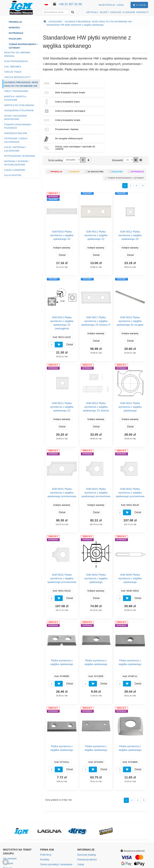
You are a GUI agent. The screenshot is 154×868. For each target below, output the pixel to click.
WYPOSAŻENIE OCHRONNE (20, 156)
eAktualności (84, 833)
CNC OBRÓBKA (13, 67)
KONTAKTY (142, 12)
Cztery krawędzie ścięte (98, 93)
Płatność (7, 823)
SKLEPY (104, 12)
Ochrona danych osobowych (17, 846)
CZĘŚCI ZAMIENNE (15, 170)
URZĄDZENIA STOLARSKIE (19, 110)
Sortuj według (55, 114)
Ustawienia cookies (87, 837)
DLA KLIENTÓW (13, 175)
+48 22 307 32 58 (70, 4)
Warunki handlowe (12, 827)
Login (120, 5)
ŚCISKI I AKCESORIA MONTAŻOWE (15, 117)
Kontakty (45, 814)
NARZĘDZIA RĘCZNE (16, 133)
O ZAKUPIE (129, 12)
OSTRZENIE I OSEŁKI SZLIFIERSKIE (16, 140)
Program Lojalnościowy (15, 841)
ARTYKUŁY (92, 12)
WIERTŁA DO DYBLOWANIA (19, 105)
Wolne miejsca (48, 828)
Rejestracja (107, 5)
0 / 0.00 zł (139, 5)
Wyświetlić (118, 114)
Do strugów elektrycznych (57, 102)
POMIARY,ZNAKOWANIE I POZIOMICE (18, 126)
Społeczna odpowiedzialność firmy (58, 833)
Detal (62, 210)
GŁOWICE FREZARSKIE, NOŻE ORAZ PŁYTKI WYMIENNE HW (21, 84)
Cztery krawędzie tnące (133, 83)
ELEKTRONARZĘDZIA (16, 61)
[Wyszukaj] (73, 12)
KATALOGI (116, 12)
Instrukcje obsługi (86, 823)
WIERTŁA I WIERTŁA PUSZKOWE (15, 98)
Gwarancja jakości (87, 814)
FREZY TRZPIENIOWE (16, 91)
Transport (8, 818)
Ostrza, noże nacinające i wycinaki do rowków (98, 102)
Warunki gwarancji (12, 836)
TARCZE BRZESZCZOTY (17, 77)
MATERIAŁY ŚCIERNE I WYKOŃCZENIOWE (17, 163)
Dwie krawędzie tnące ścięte (97, 83)
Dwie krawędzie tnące (61, 83)
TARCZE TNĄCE (13, 72)
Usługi (81, 819)
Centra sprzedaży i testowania (56, 819)
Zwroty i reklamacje (13, 832)
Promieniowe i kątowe (132, 93)
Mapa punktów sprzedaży (53, 823)
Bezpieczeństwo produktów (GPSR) (96, 828)
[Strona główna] (45, 22)
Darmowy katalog (86, 810)
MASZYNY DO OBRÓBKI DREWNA (17, 54)
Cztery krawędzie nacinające (59, 93)
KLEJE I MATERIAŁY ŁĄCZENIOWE (15, 149)
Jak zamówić (10, 813)
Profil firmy (46, 810)
